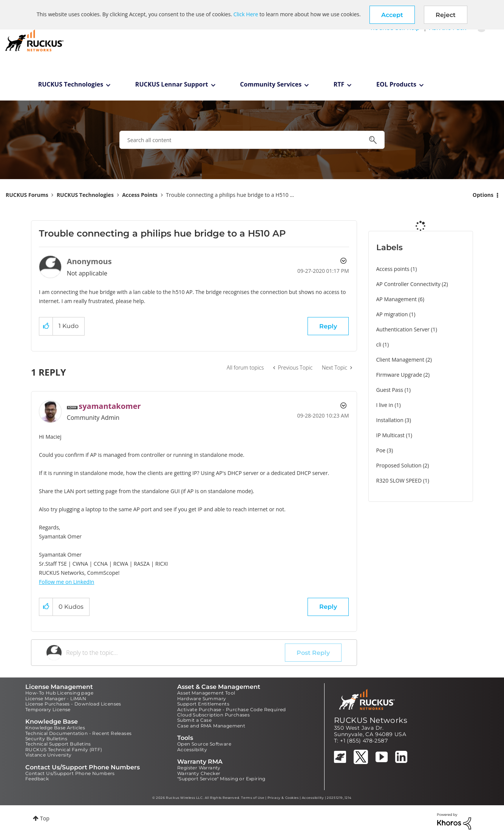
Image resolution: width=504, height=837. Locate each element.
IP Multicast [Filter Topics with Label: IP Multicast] (390, 435)
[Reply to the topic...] (175, 653)
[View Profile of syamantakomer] (110, 406)
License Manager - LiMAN (56, 699)
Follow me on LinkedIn (66, 582)
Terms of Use (253, 798)
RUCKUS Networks (371, 720)
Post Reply (313, 653)
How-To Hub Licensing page (59, 693)
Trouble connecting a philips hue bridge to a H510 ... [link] (230, 195)
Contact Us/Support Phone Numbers (70, 773)
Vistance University (49, 755)
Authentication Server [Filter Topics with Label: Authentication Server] (403, 329)
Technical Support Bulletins (58, 744)
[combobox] (252, 140)
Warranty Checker (199, 773)
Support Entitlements (203, 704)
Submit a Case (194, 720)
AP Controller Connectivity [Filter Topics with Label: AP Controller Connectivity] (408, 284)
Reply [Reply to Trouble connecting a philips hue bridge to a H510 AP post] (328, 326)
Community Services (271, 84)
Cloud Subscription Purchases (213, 715)
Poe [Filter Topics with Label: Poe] (381, 450)
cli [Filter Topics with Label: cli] (379, 344)
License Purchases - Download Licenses (73, 704)
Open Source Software (204, 744)
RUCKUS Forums (27, 195)
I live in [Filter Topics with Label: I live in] (385, 405)
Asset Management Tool (206, 693)
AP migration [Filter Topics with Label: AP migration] (392, 314)
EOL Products (396, 84)
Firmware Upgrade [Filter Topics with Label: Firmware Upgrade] (399, 375)
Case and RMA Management (211, 726)
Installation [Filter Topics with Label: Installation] (390, 420)
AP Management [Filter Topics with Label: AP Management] (397, 299)
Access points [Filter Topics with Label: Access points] (393, 269)
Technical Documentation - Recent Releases (78, 733)
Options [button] (483, 195)
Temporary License (48, 709)
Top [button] (45, 818)
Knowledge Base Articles (55, 728)
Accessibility (192, 750)
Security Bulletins (46, 739)
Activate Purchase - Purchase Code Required (232, 709)
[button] (392, 15)
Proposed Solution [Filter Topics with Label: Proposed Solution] (399, 465)
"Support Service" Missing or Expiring (221, 779)
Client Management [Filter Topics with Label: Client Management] (400, 360)
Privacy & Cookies (283, 798)
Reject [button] (446, 15)
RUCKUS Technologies (71, 84)
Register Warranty (199, 768)
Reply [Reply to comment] (328, 607)
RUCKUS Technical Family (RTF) (64, 750)
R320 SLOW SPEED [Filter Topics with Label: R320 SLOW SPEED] (399, 480)
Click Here (246, 14)
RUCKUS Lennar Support (172, 84)
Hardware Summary (202, 699)
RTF (339, 84)
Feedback (37, 779)
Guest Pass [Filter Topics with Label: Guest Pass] (390, 390)
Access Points (140, 195)
